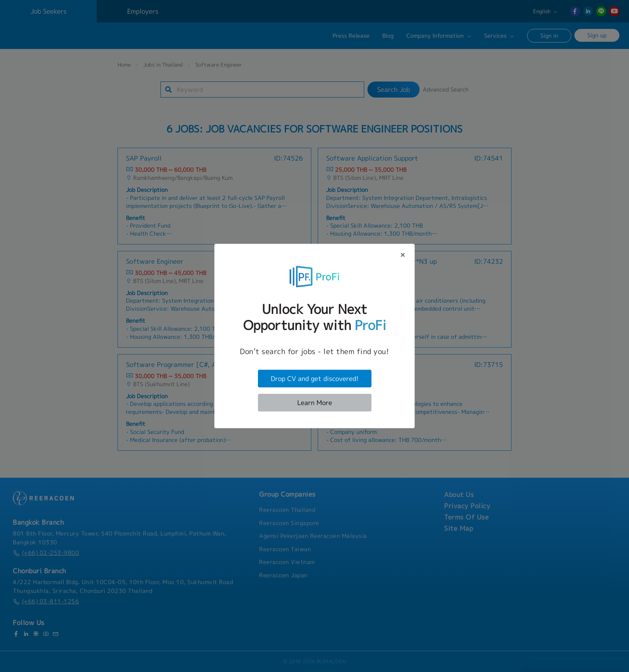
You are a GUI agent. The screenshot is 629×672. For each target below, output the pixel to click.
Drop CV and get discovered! (315, 379)
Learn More (315, 403)
